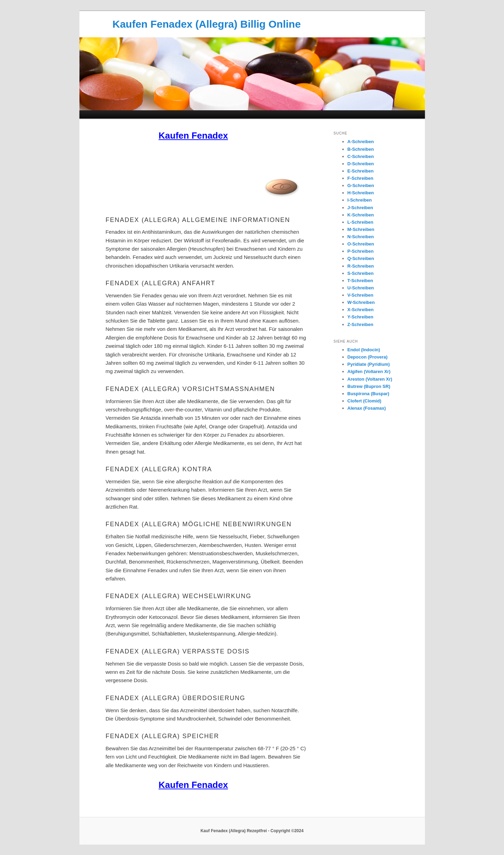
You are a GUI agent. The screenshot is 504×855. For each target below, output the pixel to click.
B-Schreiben (361, 149)
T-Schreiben (360, 281)
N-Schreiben (361, 237)
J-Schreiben (360, 208)
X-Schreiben (361, 310)
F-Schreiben (360, 178)
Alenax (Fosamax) (367, 408)
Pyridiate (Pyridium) (369, 364)
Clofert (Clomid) (364, 401)
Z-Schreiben (360, 324)
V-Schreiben (360, 295)
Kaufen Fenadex (193, 136)
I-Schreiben (360, 200)
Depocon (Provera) (368, 357)
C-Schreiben (361, 156)
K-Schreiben (361, 215)
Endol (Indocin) (364, 350)
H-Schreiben (361, 193)
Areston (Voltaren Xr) (370, 379)
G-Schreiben (361, 185)
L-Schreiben (360, 222)
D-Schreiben (361, 164)
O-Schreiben (361, 244)
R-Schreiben (361, 266)
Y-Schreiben (360, 317)
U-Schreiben (361, 288)
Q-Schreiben (361, 258)
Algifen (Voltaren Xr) (369, 371)
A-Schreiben (361, 142)
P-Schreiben (361, 251)
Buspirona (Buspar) (368, 394)
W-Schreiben (361, 302)
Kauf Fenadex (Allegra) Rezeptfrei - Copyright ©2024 (252, 831)
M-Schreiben (361, 229)
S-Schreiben (361, 273)
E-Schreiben (361, 171)
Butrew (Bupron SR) (369, 386)
